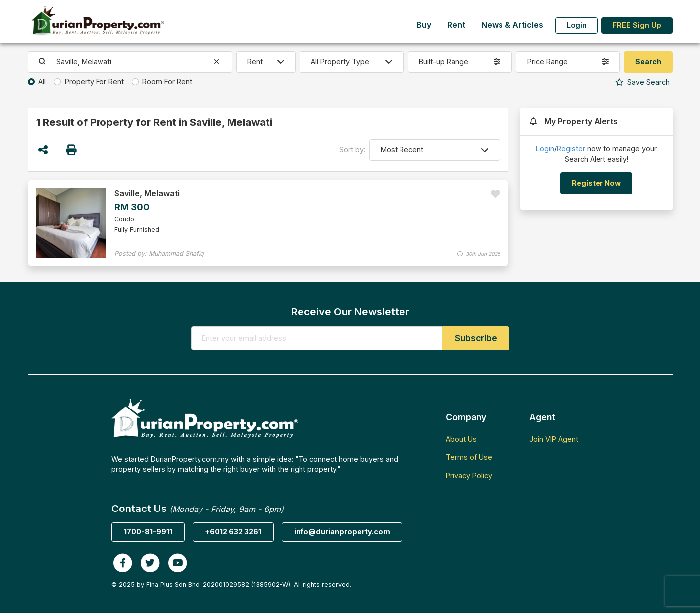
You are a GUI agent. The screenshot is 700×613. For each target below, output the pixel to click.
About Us (461, 439)
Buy (424, 25)
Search (643, 82)
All (42, 81)
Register (571, 149)
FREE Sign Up (637, 25)
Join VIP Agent (554, 439)
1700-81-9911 (148, 532)
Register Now (596, 183)
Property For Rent (94, 81)
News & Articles (512, 25)
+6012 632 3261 (233, 532)
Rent (456, 25)
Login (577, 25)
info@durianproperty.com (342, 532)
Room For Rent (167, 81)
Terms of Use (469, 457)
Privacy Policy (469, 475)
